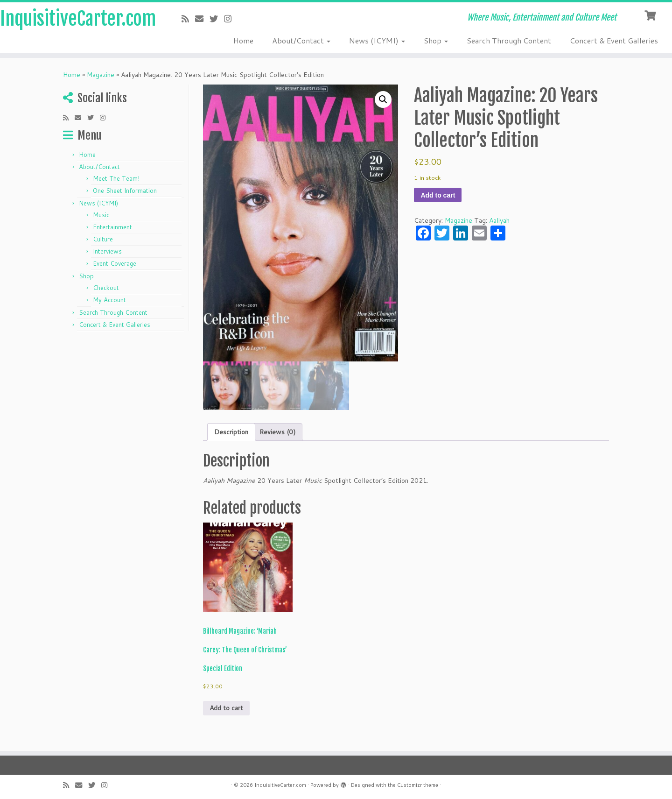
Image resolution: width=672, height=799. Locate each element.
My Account (109, 300)
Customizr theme (418, 785)
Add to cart (438, 195)
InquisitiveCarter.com (77, 19)
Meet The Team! (116, 178)
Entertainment (112, 227)
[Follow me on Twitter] (217, 19)
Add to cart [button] (226, 708)
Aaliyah (499, 220)
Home (243, 40)
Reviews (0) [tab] (277, 432)
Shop (436, 40)
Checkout (106, 288)
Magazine (101, 75)
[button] (383, 99)
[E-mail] (202, 19)
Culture (103, 239)
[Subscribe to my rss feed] (188, 19)
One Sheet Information (125, 191)
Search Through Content (509, 40)
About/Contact (301, 40)
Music (101, 215)
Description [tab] (231, 432)
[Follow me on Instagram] (231, 19)
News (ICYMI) (377, 40)
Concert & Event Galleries (614, 40)
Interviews (107, 251)
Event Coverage (115, 263)
